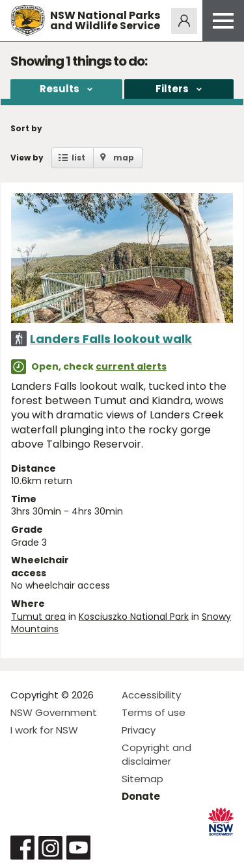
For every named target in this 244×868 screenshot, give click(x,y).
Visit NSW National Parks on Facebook (22, 848)
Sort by (26, 128)
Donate (141, 796)
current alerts (131, 366)
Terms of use (154, 712)
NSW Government (54, 712)
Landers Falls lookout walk (111, 339)
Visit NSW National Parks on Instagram (50, 848)
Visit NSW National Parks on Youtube (78, 848)
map (124, 158)
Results (60, 89)
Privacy (139, 730)
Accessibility (151, 695)
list (78, 158)
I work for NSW (44, 730)
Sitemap (142, 779)
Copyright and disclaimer (156, 754)
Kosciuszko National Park (134, 617)
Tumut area (38, 617)
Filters (172, 89)
